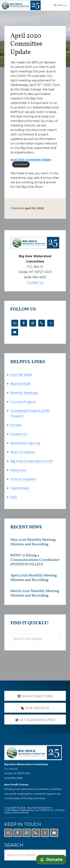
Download (21, 164)
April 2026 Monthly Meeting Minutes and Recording (34, 578)
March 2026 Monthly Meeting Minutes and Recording (35, 593)
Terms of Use (21, 812)
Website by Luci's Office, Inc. (37, 810)
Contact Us (35, 282)
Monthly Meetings (24, 393)
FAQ (14, 497)
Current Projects (23, 402)
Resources (18, 470)
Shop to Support (23, 479)
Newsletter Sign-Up (25, 443)
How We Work (21, 375)
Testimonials (20, 488)
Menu (62, 5)
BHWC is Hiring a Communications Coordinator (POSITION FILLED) (35, 560)
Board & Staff (20, 384)
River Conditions (22, 452)
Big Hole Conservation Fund (31, 461)
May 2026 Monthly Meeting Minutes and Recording (33, 542)
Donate (16, 425)
